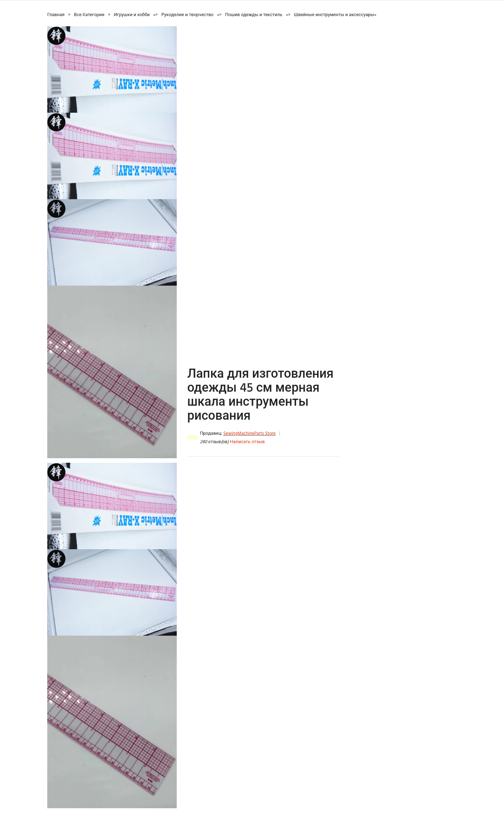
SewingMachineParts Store (250, 434)
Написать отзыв (247, 442)
